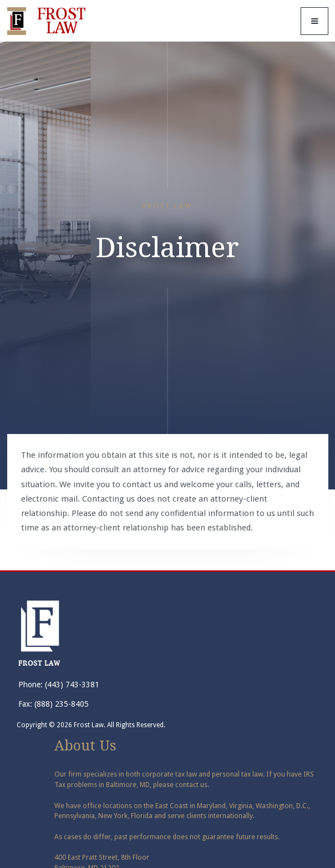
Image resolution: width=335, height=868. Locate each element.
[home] (49, 21)
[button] (314, 21)
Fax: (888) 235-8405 (54, 704)
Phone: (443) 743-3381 (59, 685)
